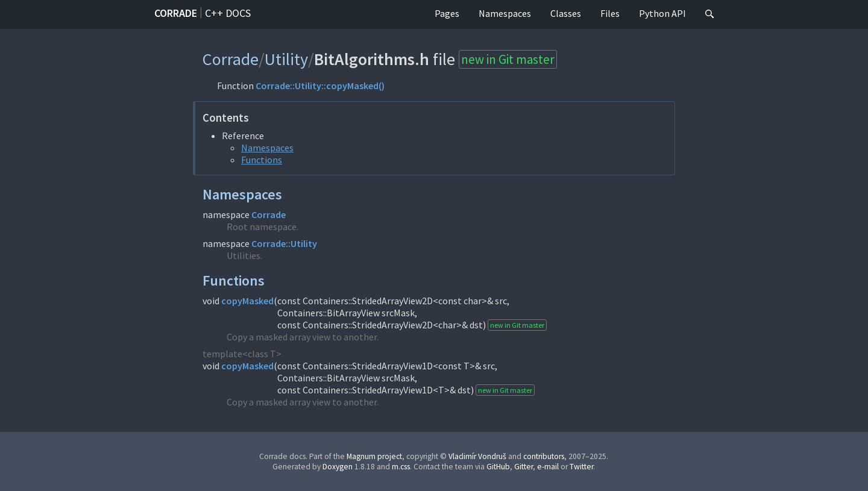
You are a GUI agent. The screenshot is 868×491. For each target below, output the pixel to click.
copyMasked (247, 301)
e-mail (548, 467)
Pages (447, 13)
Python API (662, 13)
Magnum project (374, 456)
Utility (286, 59)
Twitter (581, 467)
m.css (401, 467)
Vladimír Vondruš (477, 456)
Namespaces (505, 13)
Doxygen (338, 467)
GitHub (498, 467)
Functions (262, 160)
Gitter (524, 467)
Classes (566, 13)
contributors (544, 456)
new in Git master (508, 59)
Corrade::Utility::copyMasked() (320, 86)
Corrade (176, 13)
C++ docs (228, 13)
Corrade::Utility (284, 243)
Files (610, 13)
